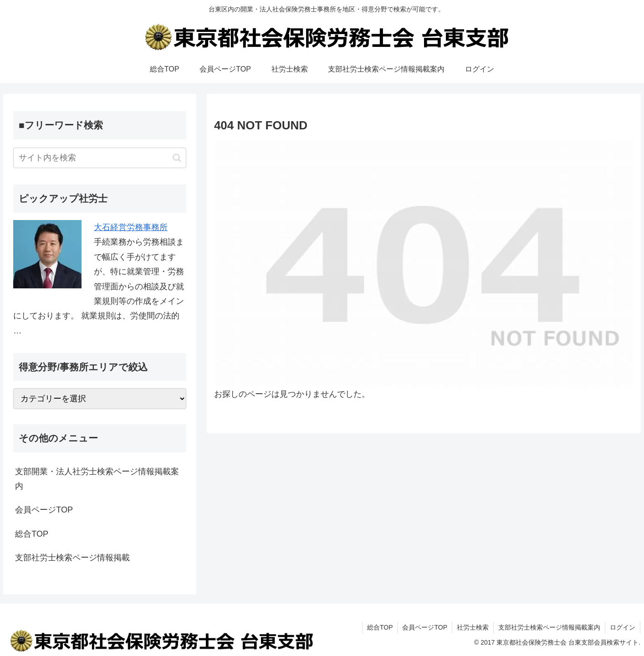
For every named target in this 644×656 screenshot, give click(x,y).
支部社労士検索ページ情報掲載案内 (549, 627)
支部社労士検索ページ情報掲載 (72, 558)
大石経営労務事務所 (131, 227)
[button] (177, 158)
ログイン (623, 627)
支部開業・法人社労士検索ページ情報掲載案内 (97, 479)
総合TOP (32, 534)
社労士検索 (473, 627)
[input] (100, 158)
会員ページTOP (44, 510)
